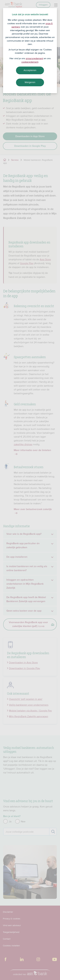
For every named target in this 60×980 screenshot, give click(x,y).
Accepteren (30, 70)
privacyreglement (34, 58)
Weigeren (30, 82)
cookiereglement (30, 62)
